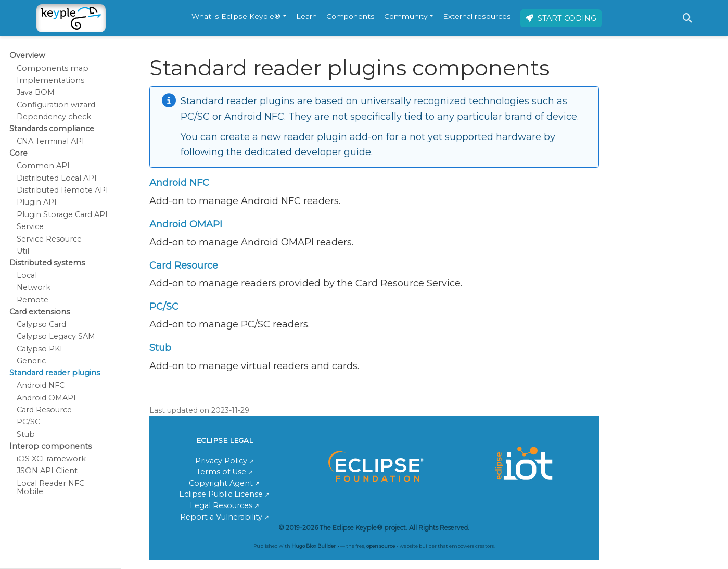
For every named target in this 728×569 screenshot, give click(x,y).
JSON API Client (47, 471)
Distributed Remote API (62, 190)
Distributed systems (47, 263)
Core (18, 153)
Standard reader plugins (55, 373)
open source (381, 546)
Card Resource (44, 410)
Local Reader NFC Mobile (50, 487)
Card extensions (40, 312)
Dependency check (54, 117)
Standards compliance (52, 129)
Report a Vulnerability (221, 517)
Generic (31, 361)
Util (23, 251)
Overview (27, 55)
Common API (43, 166)
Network (34, 287)
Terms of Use (221, 472)
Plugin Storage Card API (62, 214)
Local (27, 275)
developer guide (333, 152)
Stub (26, 434)
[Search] (687, 18)
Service (30, 226)
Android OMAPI (46, 398)
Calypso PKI (40, 349)
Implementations (50, 80)
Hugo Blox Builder (314, 546)
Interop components (50, 446)
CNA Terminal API (50, 141)
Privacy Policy (221, 461)
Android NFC (41, 385)
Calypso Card (41, 324)
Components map (53, 68)
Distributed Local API (57, 178)
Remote (33, 300)
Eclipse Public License (221, 494)
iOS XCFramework (51, 459)
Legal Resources (221, 505)
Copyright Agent (221, 483)
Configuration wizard (56, 105)
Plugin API (37, 202)
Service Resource (49, 239)
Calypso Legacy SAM (56, 336)
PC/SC (28, 422)
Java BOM (36, 92)
